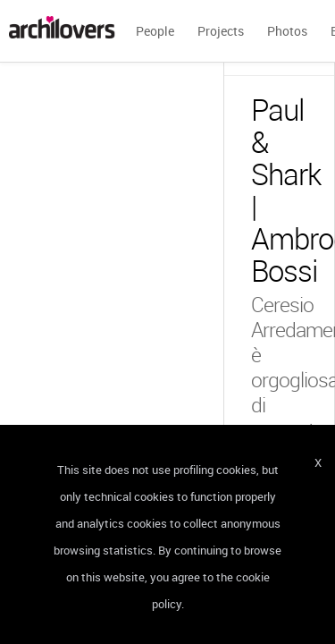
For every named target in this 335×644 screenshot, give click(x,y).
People (155, 31)
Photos (287, 31)
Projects (221, 31)
